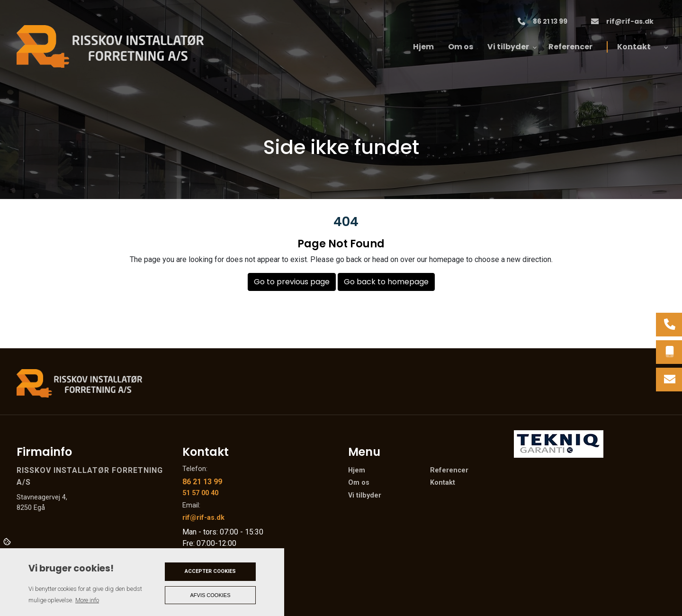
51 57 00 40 (200, 493)
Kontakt (443, 483)
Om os (359, 483)
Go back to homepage (386, 282)
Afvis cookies (211, 595)
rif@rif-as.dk (630, 22)
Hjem (357, 471)
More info (87, 600)
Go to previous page (292, 282)
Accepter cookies (210, 571)
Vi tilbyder (365, 496)
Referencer (449, 471)
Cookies (8, 541)
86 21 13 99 (550, 22)
